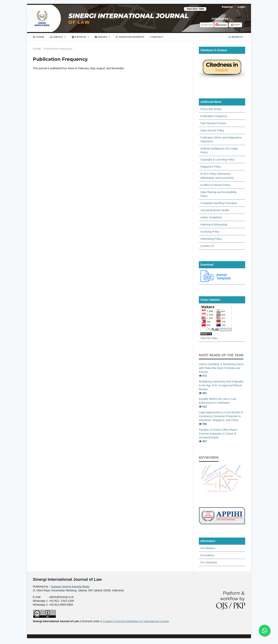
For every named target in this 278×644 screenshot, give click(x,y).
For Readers (208, 548)
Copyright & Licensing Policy (217, 160)
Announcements (130, 37)
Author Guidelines (211, 217)
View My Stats (209, 338)
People (79, 37)
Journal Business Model (215, 210)
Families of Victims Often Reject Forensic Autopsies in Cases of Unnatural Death (218, 434)
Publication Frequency (214, 116)
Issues (101, 37)
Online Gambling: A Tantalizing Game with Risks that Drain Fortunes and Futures (221, 368)
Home (39, 37)
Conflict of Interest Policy (215, 185)
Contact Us (207, 246)
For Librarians (209, 562)
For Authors (207, 555)
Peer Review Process (213, 123)
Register (227, 7)
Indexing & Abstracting (214, 225)
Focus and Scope (211, 109)
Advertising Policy (211, 239)
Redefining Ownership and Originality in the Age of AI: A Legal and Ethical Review (221, 385)
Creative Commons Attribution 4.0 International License (136, 621)
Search (236, 37)
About (57, 37)
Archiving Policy (210, 232)
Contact (157, 37)
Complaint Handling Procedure (219, 203)
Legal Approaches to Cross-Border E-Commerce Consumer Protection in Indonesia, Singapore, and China (221, 416)
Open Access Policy (212, 130)
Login (241, 7)
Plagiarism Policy (211, 167)
